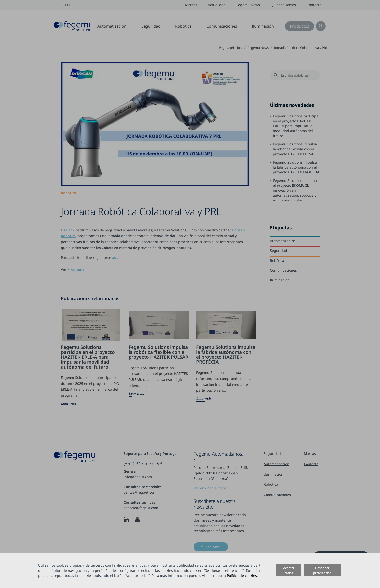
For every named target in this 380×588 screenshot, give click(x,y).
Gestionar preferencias (322, 570)
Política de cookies (242, 576)
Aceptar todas (289, 570)
